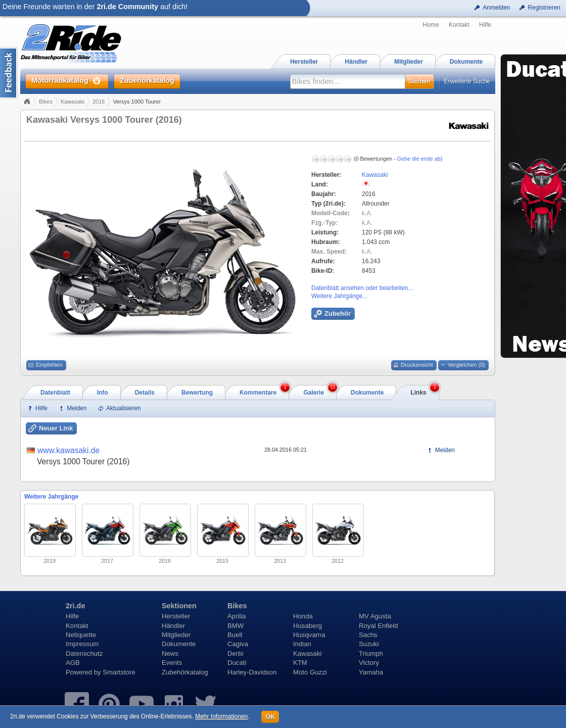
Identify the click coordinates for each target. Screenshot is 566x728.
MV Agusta (375, 616)
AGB (73, 663)
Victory (369, 663)
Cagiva (238, 644)
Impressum (82, 644)
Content (9, 73)
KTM (300, 663)
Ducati (237, 663)
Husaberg (308, 626)
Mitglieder (176, 635)
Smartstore (119, 672)
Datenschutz (84, 653)
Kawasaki (73, 102)
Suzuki (369, 644)
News (170, 653)
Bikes (46, 102)
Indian (302, 644)
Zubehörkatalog (185, 672)
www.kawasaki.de (68, 450)
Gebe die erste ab (419, 159)
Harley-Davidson (252, 672)
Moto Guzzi (310, 672)
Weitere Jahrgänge (51, 497)
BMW (235, 626)
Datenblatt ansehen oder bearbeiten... (362, 288)
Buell (235, 635)
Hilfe (485, 25)
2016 (99, 102)
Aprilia (237, 616)
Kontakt (459, 25)
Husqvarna (309, 635)
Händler (173, 626)
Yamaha (371, 672)
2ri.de (75, 606)
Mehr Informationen (221, 716)
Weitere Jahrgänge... (339, 296)
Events (172, 663)
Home (431, 25)
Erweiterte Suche (467, 81)
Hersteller (176, 616)
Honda (303, 616)
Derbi (235, 653)
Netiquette (81, 635)
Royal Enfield (379, 626)
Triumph (371, 653)
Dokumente (179, 644)
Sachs (368, 635)
